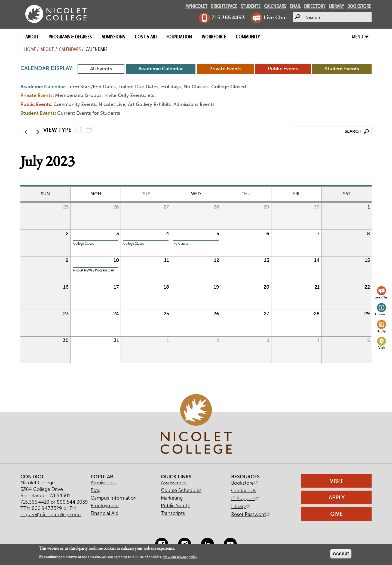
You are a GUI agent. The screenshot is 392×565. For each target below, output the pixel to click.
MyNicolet (196, 6)
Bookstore (359, 6)
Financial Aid (105, 513)
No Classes (181, 244)
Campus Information (114, 498)
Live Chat (275, 17)
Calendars (275, 6)
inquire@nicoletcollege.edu (51, 515)
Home (30, 49)
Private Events (225, 69)
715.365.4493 (228, 17)
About (32, 37)
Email (295, 6)
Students (251, 6)
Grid (89, 130)
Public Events (283, 69)
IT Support (245, 498)
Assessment (174, 483)
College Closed (84, 244)
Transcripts (173, 513)
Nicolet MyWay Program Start (94, 270)
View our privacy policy (180, 557)
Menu (358, 37)
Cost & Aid (146, 37)
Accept (341, 554)
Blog (96, 490)
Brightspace (224, 6)
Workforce (214, 37)
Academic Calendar (161, 69)
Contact (382, 314)
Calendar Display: (47, 68)
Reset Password (251, 514)
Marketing (172, 498)
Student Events (342, 69)
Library (336, 6)
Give (336, 514)
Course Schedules (181, 490)
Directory (315, 6)
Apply (382, 331)
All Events (101, 69)
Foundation (179, 37)
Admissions (113, 37)
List (78, 130)
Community (248, 37)
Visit (382, 348)
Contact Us (244, 491)
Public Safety (175, 506)
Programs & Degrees (70, 37)
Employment (105, 506)
